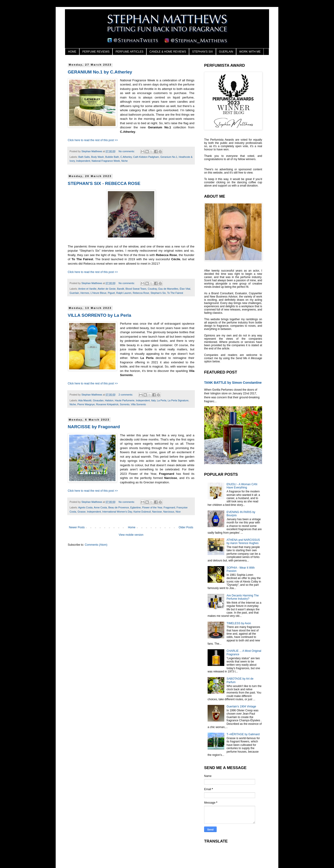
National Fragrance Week (106, 161)
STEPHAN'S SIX (202, 52)
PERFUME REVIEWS (96, 52)
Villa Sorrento (138, 404)
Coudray (152, 289)
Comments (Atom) (96, 545)
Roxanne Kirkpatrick (107, 404)
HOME (72, 52)
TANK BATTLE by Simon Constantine (233, 383)
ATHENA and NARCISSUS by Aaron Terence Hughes (243, 542)
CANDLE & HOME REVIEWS (168, 52)
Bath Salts (84, 157)
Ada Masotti (85, 400)
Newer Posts (77, 527)
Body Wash (98, 157)
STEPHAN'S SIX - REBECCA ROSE (104, 183)
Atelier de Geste (107, 289)
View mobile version (131, 535)
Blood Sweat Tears (136, 289)
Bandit (120, 289)
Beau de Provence (119, 507)
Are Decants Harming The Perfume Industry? (243, 597)
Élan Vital (185, 289)
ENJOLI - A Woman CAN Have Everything (242, 486)
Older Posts (186, 527)
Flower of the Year (152, 507)
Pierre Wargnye (86, 404)
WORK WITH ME (250, 52)
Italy (153, 400)
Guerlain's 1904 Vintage (241, 706)
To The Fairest (175, 293)
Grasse (82, 512)
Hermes (85, 293)
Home (132, 527)
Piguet (111, 293)
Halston (109, 400)
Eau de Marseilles (168, 289)
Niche (125, 161)
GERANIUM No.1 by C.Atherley (100, 72)
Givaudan (98, 400)
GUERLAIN (226, 52)
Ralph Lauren (124, 293)
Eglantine (136, 507)
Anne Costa (100, 507)
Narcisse (157, 512)
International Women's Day (117, 512)
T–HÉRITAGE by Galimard (243, 734)
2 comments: (126, 395)
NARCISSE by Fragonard (94, 427)
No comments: (127, 151)
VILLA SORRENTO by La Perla (99, 315)
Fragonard (169, 507)
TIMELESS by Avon (239, 623)
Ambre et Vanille (87, 289)
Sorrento (125, 404)
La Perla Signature (178, 400)
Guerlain (74, 293)
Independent (83, 161)
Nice (178, 512)
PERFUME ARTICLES (129, 52)
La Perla (162, 400)
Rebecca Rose (141, 293)
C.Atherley (126, 157)
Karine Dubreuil (142, 512)
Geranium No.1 (169, 157)
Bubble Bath (112, 157)
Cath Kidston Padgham (146, 157)
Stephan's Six (158, 293)
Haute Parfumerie (125, 400)
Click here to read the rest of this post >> (93, 140)
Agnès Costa (85, 507)
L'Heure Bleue (99, 293)
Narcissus (169, 512)
